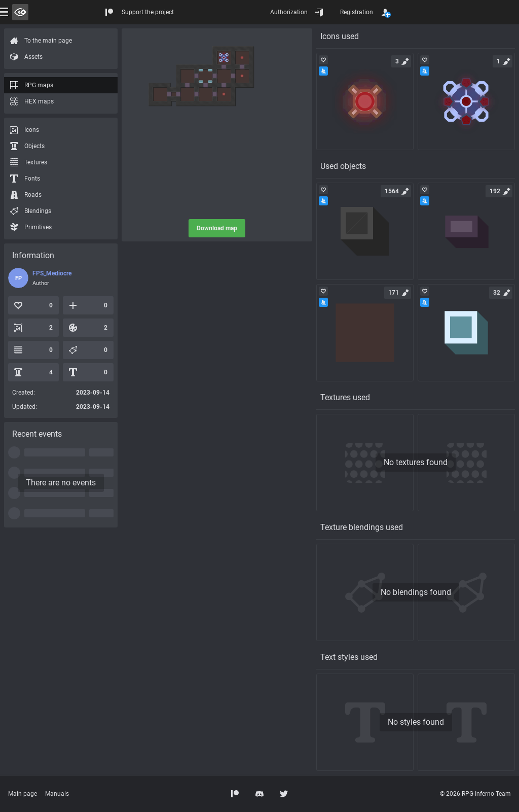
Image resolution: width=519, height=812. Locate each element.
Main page (23, 794)
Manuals (57, 794)
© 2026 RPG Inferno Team (475, 794)
